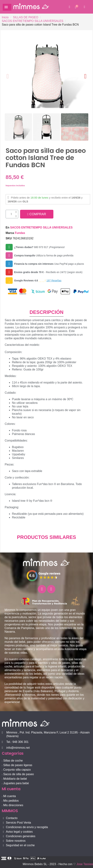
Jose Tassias (85, 864)
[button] (70, 7)
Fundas (20, 233)
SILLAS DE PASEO (26, 17)
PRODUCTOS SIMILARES (47, 537)
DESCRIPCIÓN (46, 312)
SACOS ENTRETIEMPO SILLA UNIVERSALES (33, 21)
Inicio (5, 17)
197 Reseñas (54, 281)
